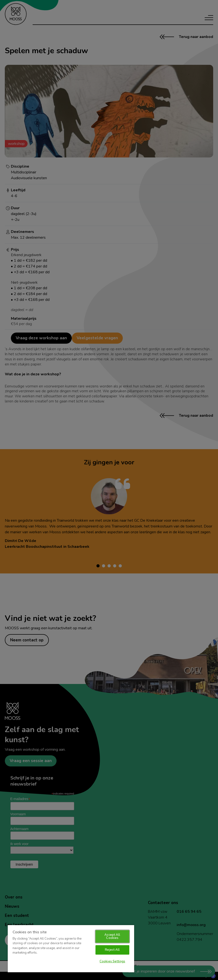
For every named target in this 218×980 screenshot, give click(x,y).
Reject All (112, 950)
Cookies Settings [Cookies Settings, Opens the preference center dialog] (112, 961)
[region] (71, 948)
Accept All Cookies (112, 936)
